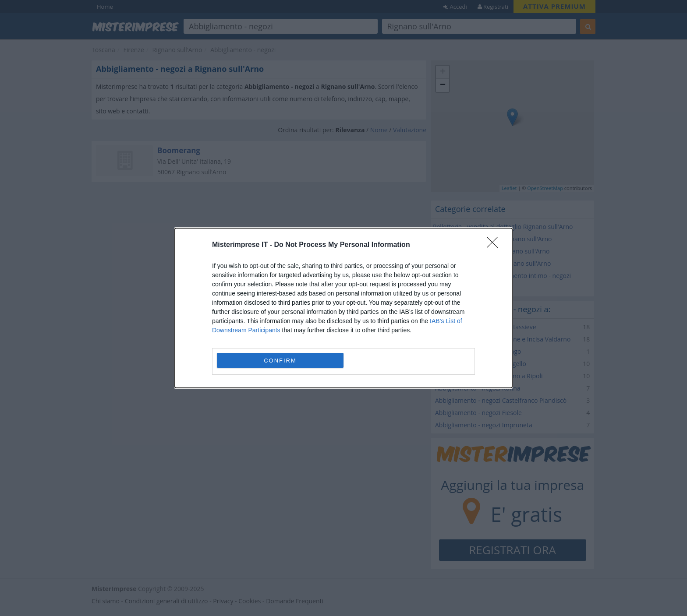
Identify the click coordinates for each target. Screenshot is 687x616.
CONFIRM (280, 361)
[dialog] (343, 308)
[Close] (495, 245)
